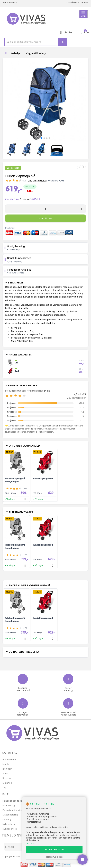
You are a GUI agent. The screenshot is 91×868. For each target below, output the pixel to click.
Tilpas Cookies (54, 857)
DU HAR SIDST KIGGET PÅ (24, 652)
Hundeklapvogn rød (43, 478)
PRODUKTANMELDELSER (22, 385)
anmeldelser (38, 180)
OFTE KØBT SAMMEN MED (24, 446)
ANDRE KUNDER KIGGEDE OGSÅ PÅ (30, 585)
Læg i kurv (45, 218)
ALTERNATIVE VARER (21, 512)
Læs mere (30, 843)
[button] (41, 138)
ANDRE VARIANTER (20, 354)
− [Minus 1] (9, 209)
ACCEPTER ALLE (54, 849)
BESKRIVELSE (16, 282)
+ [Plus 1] (82, 209)
